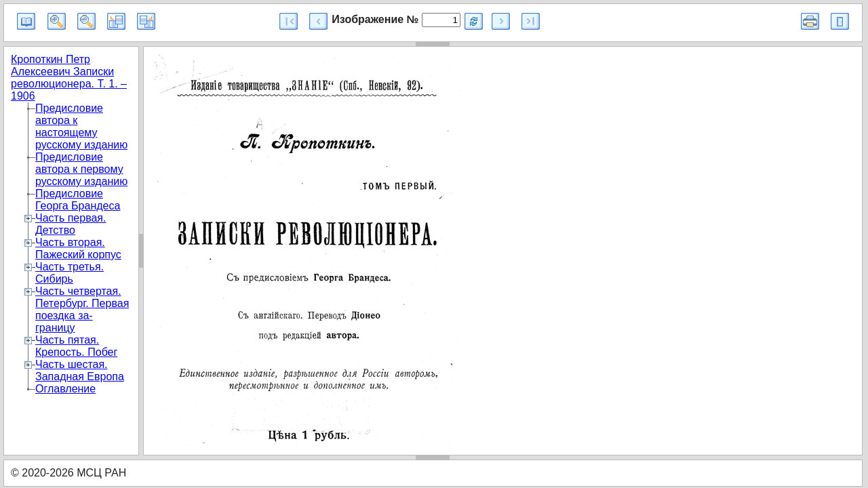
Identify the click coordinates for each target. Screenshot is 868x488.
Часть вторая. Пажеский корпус (78, 248)
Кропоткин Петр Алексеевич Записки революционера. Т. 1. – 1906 (69, 78)
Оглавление (65, 389)
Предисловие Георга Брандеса (78, 200)
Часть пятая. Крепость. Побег (76, 346)
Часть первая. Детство (71, 224)
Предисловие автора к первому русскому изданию (81, 169)
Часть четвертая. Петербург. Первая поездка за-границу (82, 309)
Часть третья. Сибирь (70, 273)
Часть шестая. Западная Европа (80, 370)
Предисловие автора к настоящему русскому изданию (81, 126)
